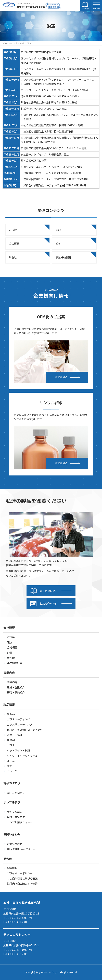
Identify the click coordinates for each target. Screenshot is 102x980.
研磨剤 (11, 740)
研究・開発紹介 (16, 692)
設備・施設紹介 (16, 687)
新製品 (11, 714)
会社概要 (14, 243)
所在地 (13, 257)
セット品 (12, 771)
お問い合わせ (15, 844)
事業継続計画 (63, 257)
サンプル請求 (15, 812)
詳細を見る (61, 377)
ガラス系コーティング (20, 724)
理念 (58, 230)
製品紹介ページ (44, 604)
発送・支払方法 (16, 817)
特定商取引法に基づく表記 (22, 878)
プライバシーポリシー (20, 873)
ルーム (11, 761)
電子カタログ (43, 591)
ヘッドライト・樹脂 (18, 750)
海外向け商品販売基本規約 (22, 883)
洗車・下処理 (15, 735)
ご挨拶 (13, 230)
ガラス (11, 745)
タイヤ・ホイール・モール (22, 755)
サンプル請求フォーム (20, 822)
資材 (10, 766)
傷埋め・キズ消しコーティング (25, 730)
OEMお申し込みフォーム (21, 849)
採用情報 (12, 868)
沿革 (58, 243)
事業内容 (12, 682)
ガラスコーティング (18, 719)
